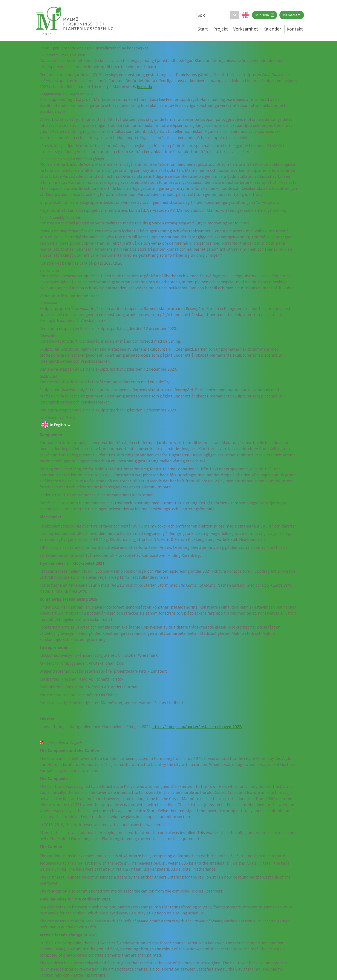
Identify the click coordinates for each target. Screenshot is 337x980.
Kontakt (295, 29)
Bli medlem (292, 15)
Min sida (263, 15)
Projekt (221, 29)
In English (58, 425)
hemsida (145, 87)
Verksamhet (246, 29)
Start (203, 29)
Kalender (272, 29)
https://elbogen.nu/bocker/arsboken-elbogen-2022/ (197, 727)
